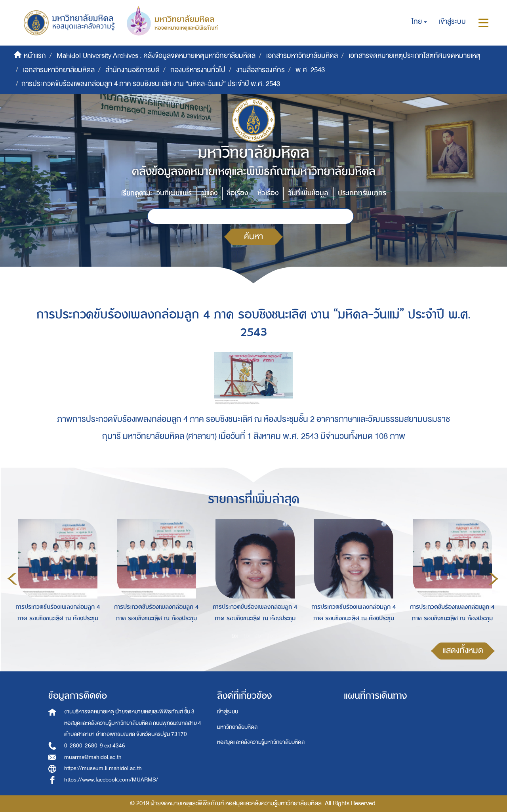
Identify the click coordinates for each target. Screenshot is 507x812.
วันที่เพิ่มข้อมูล (308, 193)
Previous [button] (12, 579)
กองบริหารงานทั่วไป (198, 70)
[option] (56, 577)
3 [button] (259, 636)
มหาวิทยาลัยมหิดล (237, 727)
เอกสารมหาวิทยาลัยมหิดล (302, 56)
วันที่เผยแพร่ (174, 193)
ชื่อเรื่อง (237, 193)
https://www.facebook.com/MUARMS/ (111, 780)
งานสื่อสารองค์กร (260, 70)
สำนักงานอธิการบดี (132, 70)
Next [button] (494, 579)
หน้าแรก (35, 56)
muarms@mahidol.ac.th (93, 757)
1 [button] (235, 636)
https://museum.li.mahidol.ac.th (103, 768)
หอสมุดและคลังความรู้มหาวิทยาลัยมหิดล (261, 742)
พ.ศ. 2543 (310, 70)
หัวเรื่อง (268, 193)
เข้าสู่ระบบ (228, 712)
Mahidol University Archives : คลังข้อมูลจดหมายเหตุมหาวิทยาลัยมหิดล (156, 56)
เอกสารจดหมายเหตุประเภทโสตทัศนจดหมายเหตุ (415, 56)
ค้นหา (253, 237)
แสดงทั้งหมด (463, 651)
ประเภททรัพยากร (362, 193)
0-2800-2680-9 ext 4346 (95, 746)
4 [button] (271, 636)
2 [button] (247, 636)
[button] (419, 22)
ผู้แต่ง (209, 193)
